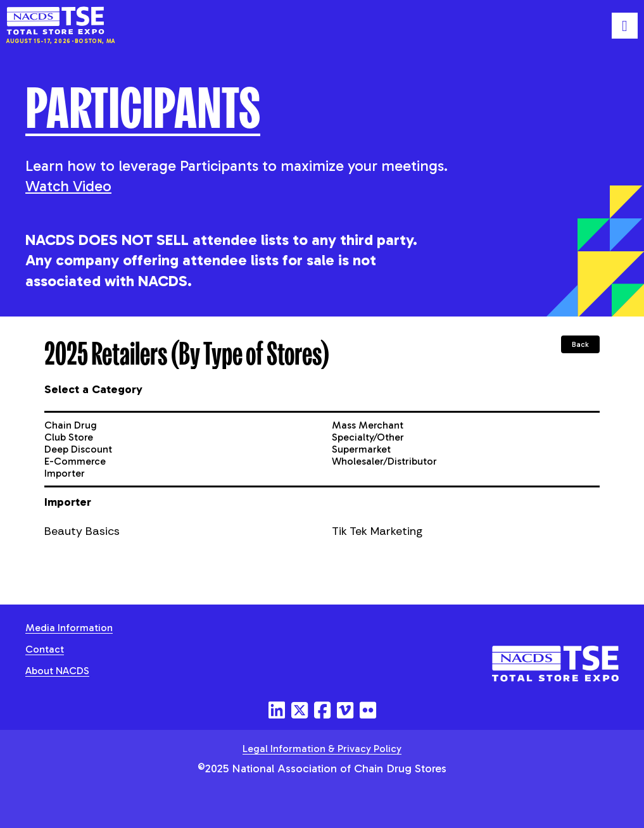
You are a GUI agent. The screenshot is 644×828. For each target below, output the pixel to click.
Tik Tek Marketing (377, 531)
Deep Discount (78, 449)
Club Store (69, 437)
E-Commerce (75, 461)
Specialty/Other (368, 437)
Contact (45, 649)
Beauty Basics (82, 531)
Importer (65, 473)
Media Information (69, 628)
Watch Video (68, 186)
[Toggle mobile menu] (625, 26)
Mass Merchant (368, 425)
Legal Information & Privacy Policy (322, 749)
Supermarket (361, 449)
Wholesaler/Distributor (384, 461)
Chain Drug (71, 425)
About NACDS (57, 671)
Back (580, 344)
